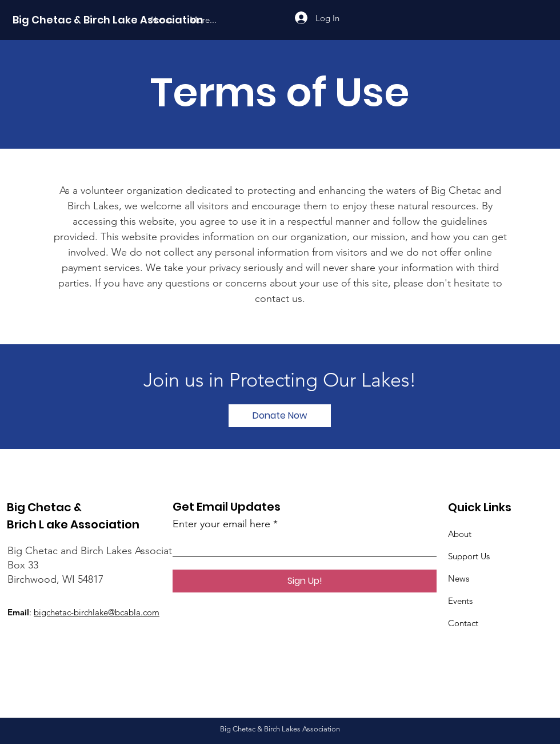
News (459, 578)
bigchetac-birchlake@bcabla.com (97, 612)
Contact (463, 623)
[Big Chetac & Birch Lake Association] (108, 20)
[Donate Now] (280, 416)
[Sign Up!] (305, 581)
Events (460, 601)
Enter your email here (221, 524)
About (460, 534)
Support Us (469, 556)
